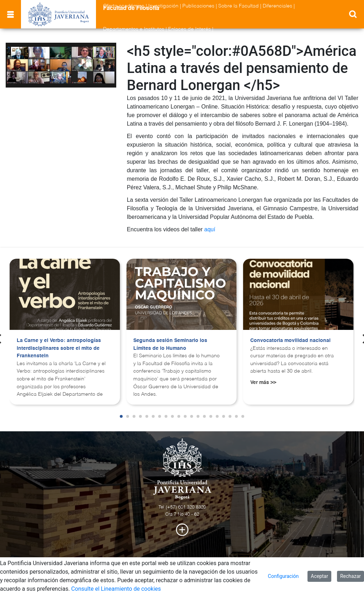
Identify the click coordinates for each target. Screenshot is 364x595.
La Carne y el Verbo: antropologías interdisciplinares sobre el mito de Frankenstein (59, 348)
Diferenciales (277, 6)
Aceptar (319, 576)
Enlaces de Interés (189, 29)
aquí (210, 229)
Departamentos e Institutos (134, 29)
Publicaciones (198, 6)
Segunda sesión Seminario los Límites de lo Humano (170, 344)
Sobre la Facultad (239, 6)
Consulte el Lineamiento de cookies (116, 589)
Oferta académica (124, 6)
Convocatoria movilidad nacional (290, 341)
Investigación (163, 6)
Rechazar (350, 576)
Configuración (283, 576)
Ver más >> (263, 383)
